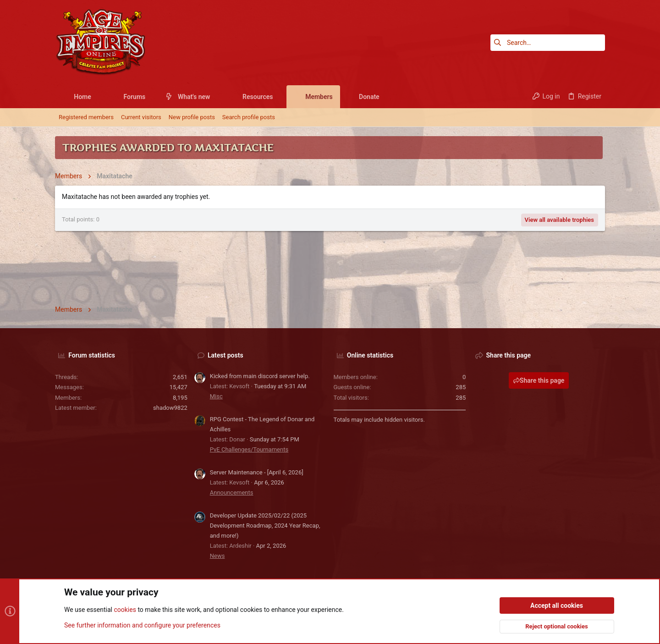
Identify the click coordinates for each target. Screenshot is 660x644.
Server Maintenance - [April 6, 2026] (257, 472)
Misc (216, 396)
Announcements (232, 493)
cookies (125, 610)
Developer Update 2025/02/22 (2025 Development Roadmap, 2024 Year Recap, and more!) (265, 526)
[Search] (548, 43)
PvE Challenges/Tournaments (249, 449)
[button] (98, 97)
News (217, 556)
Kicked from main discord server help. (260, 376)
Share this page (539, 380)
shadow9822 (170, 408)
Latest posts (225, 355)
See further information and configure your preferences (142, 625)
